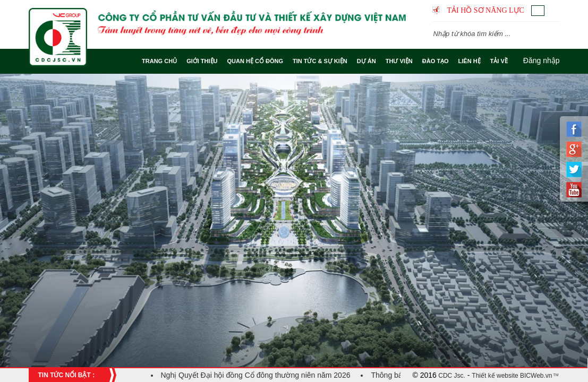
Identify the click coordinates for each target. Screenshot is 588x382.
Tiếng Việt (538, 11)
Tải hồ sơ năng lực (486, 10)
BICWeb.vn (535, 376)
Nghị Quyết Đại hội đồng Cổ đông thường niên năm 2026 (256, 375)
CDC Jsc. (451, 376)
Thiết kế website (495, 376)
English (553, 11)
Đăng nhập (542, 60)
